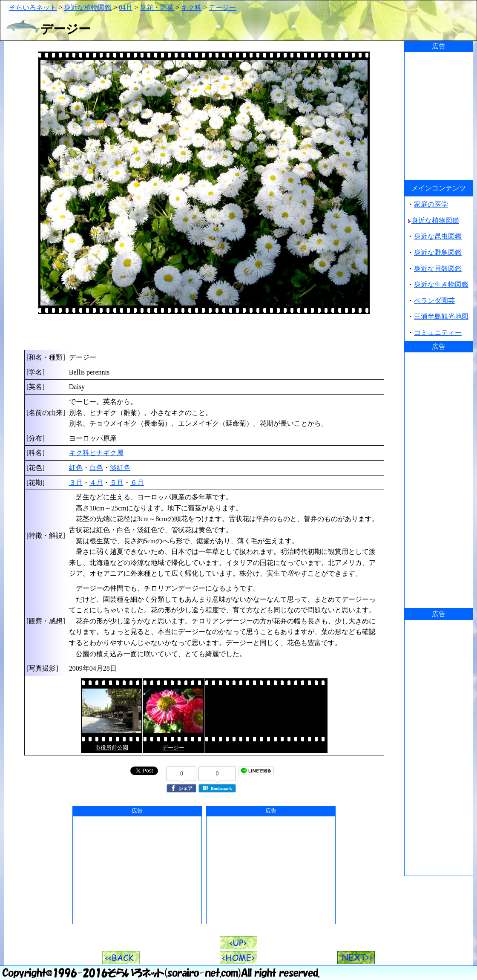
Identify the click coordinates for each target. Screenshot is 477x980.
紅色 (76, 468)
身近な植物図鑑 (88, 7)
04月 (126, 7)
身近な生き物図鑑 (441, 284)
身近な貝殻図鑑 (438, 269)
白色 (96, 468)
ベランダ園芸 (434, 301)
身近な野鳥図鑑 (438, 252)
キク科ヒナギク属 (96, 453)
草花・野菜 (157, 7)
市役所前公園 (112, 748)
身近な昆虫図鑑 (438, 236)
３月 (76, 483)
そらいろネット (33, 7)
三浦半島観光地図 (441, 316)
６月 (137, 483)
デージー (222, 7)
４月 (96, 483)
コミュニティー (438, 333)
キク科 (191, 7)
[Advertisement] (204, 332)
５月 (117, 483)
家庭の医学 (431, 204)
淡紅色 (120, 468)
